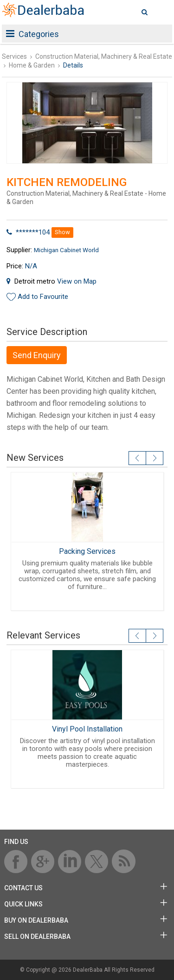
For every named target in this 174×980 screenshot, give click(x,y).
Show (62, 232)
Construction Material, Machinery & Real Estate (104, 56)
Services (14, 56)
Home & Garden (32, 65)
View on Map (77, 281)
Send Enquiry (37, 355)
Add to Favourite (43, 297)
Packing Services (87, 551)
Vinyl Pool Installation (87, 729)
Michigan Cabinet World (66, 250)
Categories (32, 34)
